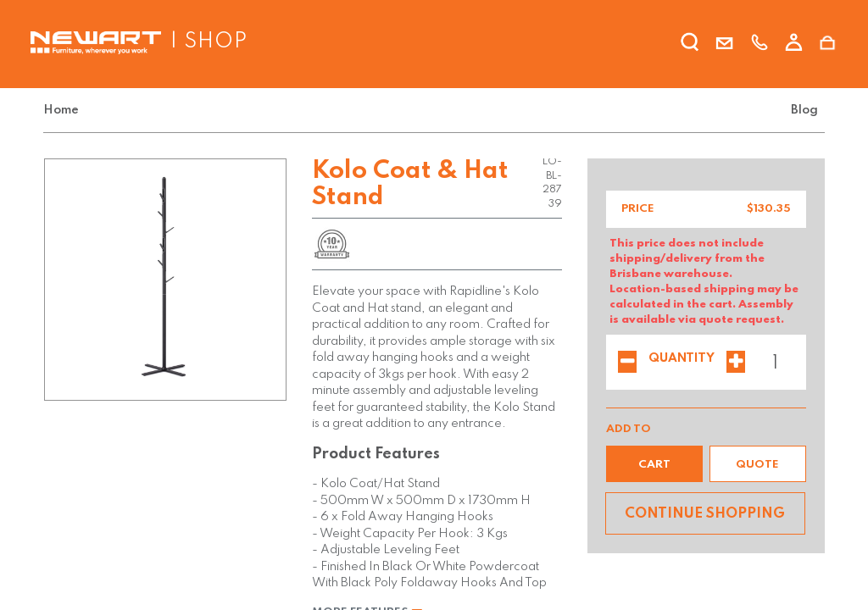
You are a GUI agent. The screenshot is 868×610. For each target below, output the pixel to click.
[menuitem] (64, 111)
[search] (690, 45)
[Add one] (736, 363)
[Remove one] (627, 363)
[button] (654, 464)
